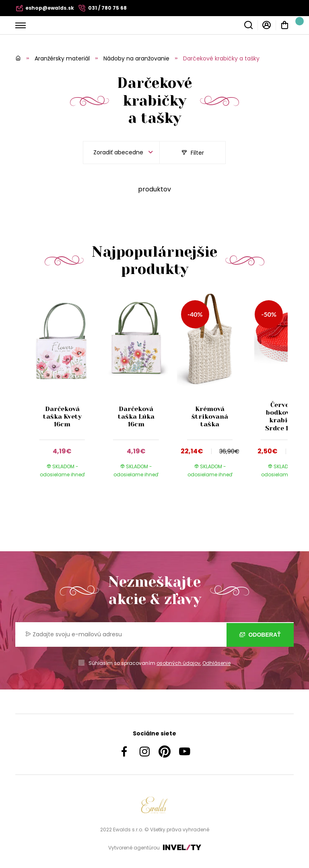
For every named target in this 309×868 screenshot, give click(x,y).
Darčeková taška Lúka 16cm (136, 416)
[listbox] (121, 153)
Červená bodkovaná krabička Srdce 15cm (284, 416)
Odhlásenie (216, 663)
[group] (66, 392)
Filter (193, 153)
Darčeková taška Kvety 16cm (62, 416)
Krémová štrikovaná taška (210, 416)
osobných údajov (178, 663)
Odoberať (260, 635)
